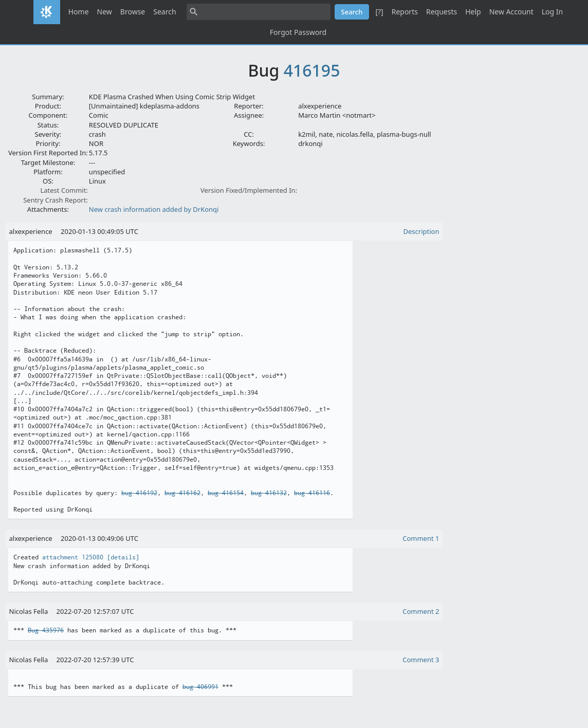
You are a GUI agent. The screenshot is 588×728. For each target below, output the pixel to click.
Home (79, 12)
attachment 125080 (73, 557)
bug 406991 (200, 687)
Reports (405, 12)
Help (473, 12)
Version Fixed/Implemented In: (249, 190)
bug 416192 (139, 493)
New (105, 12)
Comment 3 (421, 660)
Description (421, 231)
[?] (379, 12)
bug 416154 (226, 493)
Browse (133, 12)
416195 (312, 70)
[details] (123, 557)
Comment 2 (421, 611)
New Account (511, 12)
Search (164, 12)
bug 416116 (312, 493)
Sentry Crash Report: (56, 200)
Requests (442, 12)
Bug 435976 (46, 630)
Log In (552, 12)
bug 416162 (182, 493)
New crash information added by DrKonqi (154, 209)
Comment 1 (421, 538)
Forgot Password (298, 32)
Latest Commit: (64, 190)
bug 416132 (269, 493)
